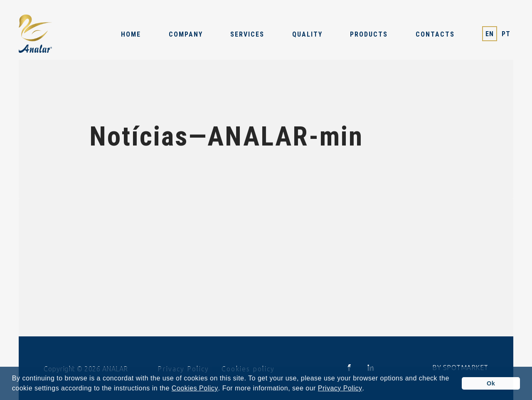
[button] (367, 389)
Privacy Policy (340, 388)
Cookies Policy (195, 388)
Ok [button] (491, 383)
